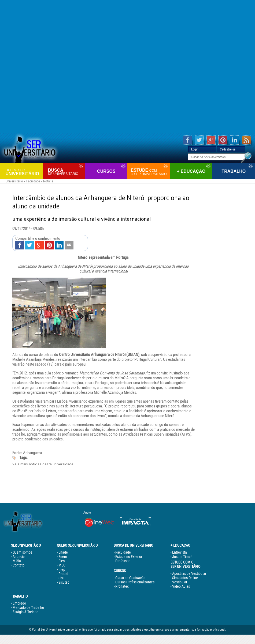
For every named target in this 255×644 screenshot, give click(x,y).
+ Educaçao (191, 171)
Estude (149, 172)
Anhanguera (32, 453)
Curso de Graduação (130, 578)
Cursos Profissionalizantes (135, 582)
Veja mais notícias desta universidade (43, 464)
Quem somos (22, 552)
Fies (62, 561)
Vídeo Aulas (181, 586)
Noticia (48, 181)
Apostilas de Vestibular (189, 573)
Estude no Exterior (129, 557)
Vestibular (180, 582)
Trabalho (234, 171)
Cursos (106, 171)
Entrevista (180, 552)
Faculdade (33, 181)
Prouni (63, 574)
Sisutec (64, 582)
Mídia (17, 561)
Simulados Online (185, 578)
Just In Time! (182, 557)
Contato (19, 565)
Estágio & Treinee (25, 612)
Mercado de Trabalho (28, 608)
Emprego (19, 603)
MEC (62, 565)
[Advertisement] (128, 67)
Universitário (23, 172)
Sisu (62, 578)
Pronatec (122, 586)
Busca (66, 172)
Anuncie (19, 557)
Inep (62, 569)
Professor (122, 561)
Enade (63, 552)
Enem (63, 557)
